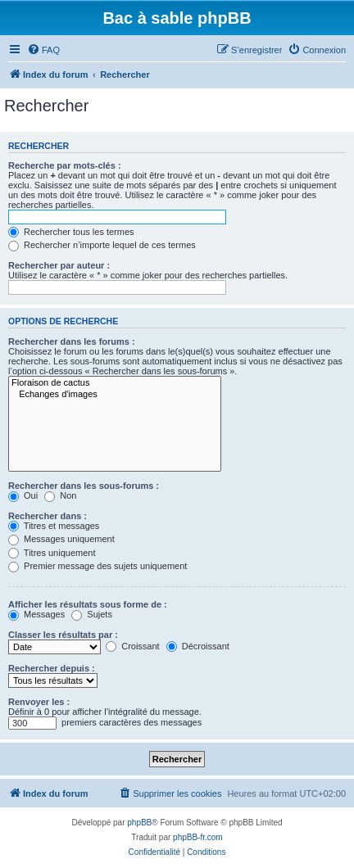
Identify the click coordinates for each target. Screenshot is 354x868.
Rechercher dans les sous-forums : (84, 486)
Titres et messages (54, 526)
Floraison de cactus (115, 383)
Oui (23, 495)
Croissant (133, 646)
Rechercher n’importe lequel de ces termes (102, 245)
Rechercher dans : (48, 516)
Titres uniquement (52, 553)
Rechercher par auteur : (59, 265)
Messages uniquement (61, 539)
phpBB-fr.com (198, 837)
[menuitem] (43, 50)
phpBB (139, 823)
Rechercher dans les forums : (72, 341)
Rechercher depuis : (52, 668)
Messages (36, 614)
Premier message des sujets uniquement (98, 566)
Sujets (92, 614)
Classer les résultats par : (63, 635)
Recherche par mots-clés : (65, 165)
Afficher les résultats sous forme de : (88, 604)
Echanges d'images (115, 395)
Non (60, 495)
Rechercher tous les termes (71, 232)
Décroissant (198, 646)
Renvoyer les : (39, 702)
